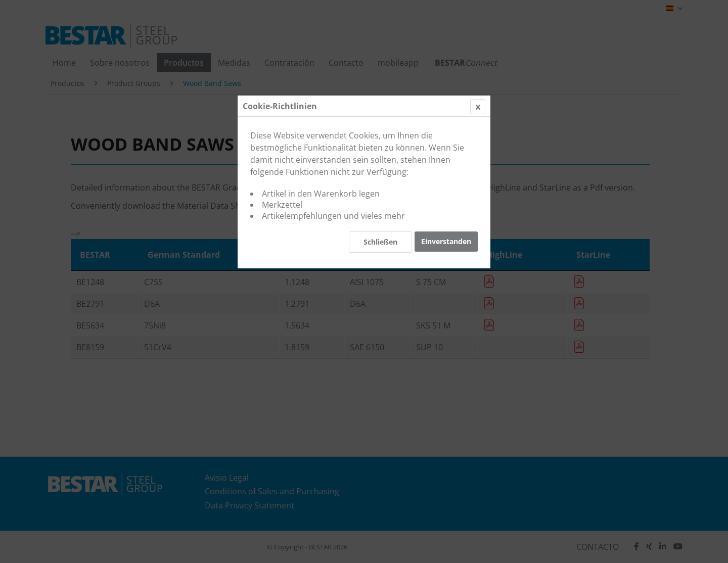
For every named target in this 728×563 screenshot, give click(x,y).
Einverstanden (446, 241)
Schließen (380, 242)
